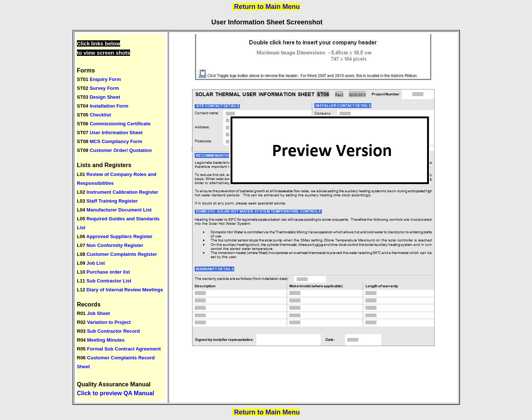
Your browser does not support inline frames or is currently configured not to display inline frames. (121, 217)
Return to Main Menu (267, 7)
